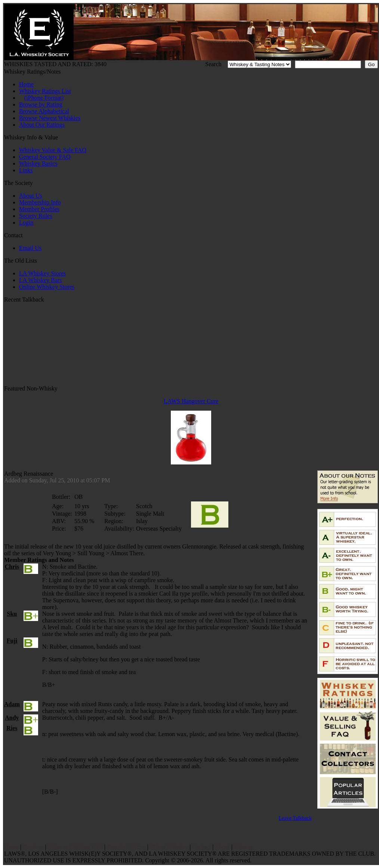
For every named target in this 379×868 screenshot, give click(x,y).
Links (26, 170)
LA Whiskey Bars (40, 280)
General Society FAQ (45, 157)
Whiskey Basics (38, 163)
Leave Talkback (295, 818)
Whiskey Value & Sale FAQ (53, 150)
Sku (12, 614)
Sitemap (244, 847)
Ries (12, 728)
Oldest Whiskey (169, 847)
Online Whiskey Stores (47, 287)
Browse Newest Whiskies (50, 118)
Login (26, 223)
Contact (202, 847)
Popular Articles (126, 847)
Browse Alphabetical (44, 111)
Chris (12, 567)
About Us (31, 196)
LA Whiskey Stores (42, 273)
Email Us (30, 248)
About (222, 847)
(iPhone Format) (44, 98)
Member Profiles (39, 209)
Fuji (12, 641)
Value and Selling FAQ (75, 847)
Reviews (33, 847)
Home (26, 84)
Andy (12, 718)
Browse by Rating (41, 104)
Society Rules (36, 216)
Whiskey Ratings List (45, 91)
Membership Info (40, 202)
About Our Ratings (42, 125)
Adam (12, 704)
